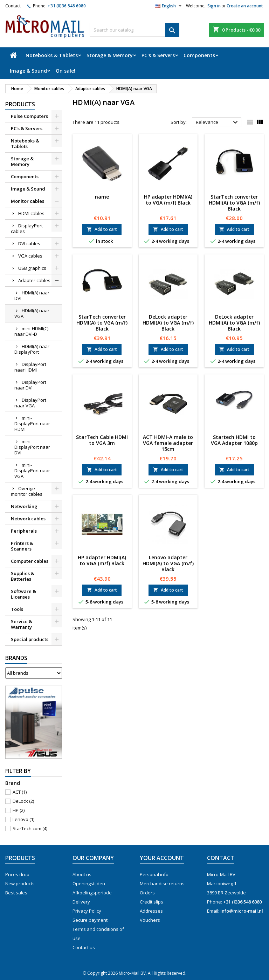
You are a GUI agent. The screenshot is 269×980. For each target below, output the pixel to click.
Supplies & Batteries (23, 576)
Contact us (84, 947)
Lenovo (23, 819)
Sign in (214, 6)
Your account (162, 858)
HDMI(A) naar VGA (32, 313)
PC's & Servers (158, 55)
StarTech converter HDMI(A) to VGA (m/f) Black (234, 203)
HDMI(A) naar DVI (32, 295)
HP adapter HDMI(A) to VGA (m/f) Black (168, 200)
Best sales (16, 893)
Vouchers (150, 920)
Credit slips (151, 902)
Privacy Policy (87, 911)
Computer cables (30, 561)
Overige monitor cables (27, 491)
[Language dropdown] (169, 6)
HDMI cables (31, 213)
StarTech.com (30, 828)
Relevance (218, 122)
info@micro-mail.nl (242, 911)
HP (19, 810)
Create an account (245, 6)
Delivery (81, 902)
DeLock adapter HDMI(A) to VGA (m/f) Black (168, 323)
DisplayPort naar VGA (30, 403)
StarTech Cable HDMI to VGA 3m (102, 440)
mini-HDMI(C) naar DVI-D (31, 331)
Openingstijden (89, 884)
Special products (30, 639)
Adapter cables (34, 280)
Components (199, 55)
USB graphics (32, 268)
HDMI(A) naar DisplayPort (32, 349)
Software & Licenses (23, 594)
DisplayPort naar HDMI (30, 367)
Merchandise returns (162, 884)
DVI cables (29, 244)
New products (20, 884)
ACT (20, 792)
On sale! (65, 71)
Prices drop (17, 874)
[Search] (134, 30)
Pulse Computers (29, 116)
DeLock (23, 801)
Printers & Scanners (22, 546)
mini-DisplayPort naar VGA (32, 471)
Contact (13, 6)
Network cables (28, 519)
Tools (17, 609)
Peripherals (24, 531)
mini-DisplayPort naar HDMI (32, 424)
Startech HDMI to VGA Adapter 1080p (234, 440)
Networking (24, 506)
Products (20, 104)
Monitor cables (27, 201)
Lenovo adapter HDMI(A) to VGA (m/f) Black (168, 563)
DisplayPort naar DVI (30, 385)
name (102, 197)
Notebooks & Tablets (52, 55)
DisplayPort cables (27, 228)
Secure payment (90, 920)
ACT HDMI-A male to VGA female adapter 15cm (168, 443)
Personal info (154, 874)
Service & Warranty (22, 624)
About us (82, 874)
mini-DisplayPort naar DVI (32, 447)
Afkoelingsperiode (92, 893)
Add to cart (102, 229)
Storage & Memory (110, 55)
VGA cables (30, 256)
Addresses (151, 911)
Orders (147, 893)
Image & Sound (28, 71)
